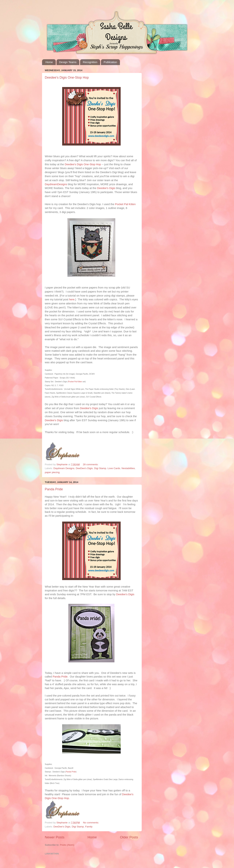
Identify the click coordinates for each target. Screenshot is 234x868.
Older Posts (129, 837)
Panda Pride (54, 489)
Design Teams (68, 62)
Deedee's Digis (125, 594)
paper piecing (52, 472)
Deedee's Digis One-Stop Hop (67, 78)
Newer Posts (55, 837)
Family (89, 827)
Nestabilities (128, 468)
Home (49, 62)
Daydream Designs (64, 468)
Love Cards (114, 468)
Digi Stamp (100, 468)
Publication (110, 62)
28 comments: (91, 464)
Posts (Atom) (67, 845)
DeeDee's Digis (84, 468)
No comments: (91, 823)
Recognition (90, 62)
